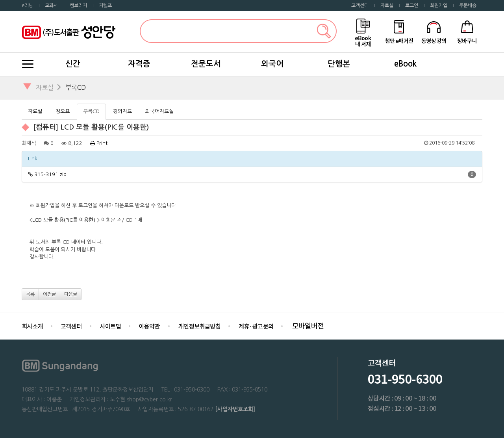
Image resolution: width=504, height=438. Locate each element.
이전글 (49, 294)
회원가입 (439, 6)
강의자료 (122, 111)
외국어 (272, 64)
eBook (405, 64)
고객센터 (360, 6)
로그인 (412, 6)
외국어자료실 (159, 111)
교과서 (51, 6)
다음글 (71, 294)
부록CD (76, 87)
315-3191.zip (50, 174)
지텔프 (105, 6)
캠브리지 (78, 6)
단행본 (339, 64)
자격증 (139, 64)
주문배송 (468, 6)
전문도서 (206, 64)
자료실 (387, 6)
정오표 (63, 111)
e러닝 (27, 6)
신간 (73, 64)
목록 (30, 294)
